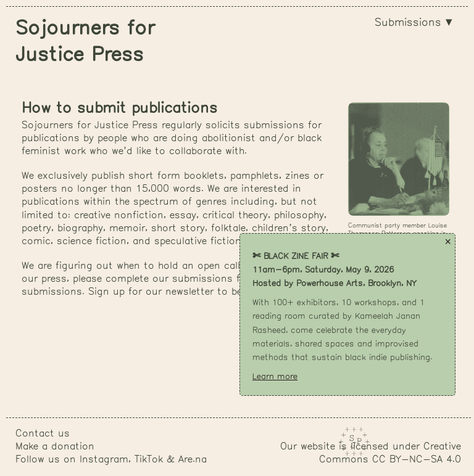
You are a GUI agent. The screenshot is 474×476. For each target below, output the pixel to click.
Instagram (104, 460)
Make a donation (55, 447)
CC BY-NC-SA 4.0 (417, 460)
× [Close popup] (448, 242)
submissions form (216, 279)
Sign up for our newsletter (151, 292)
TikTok (149, 460)
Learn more (275, 377)
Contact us (43, 434)
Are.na (193, 460)
